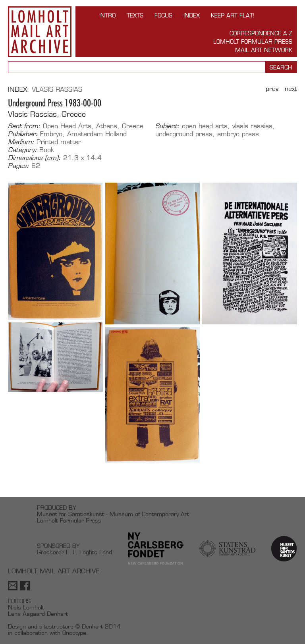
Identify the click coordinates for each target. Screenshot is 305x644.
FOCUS (163, 15)
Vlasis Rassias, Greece (47, 114)
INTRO (107, 15)
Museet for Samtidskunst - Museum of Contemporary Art (113, 514)
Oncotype (74, 633)
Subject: (167, 126)
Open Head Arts (67, 126)
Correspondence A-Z (261, 33)
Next (291, 89)
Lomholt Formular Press (253, 41)
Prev (272, 89)
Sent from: (24, 126)
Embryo (51, 134)
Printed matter (59, 142)
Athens (107, 126)
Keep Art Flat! (233, 15)
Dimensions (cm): (34, 158)
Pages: (18, 166)
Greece (133, 126)
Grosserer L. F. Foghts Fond (74, 552)
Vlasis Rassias (57, 90)
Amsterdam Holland (97, 134)
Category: (22, 150)
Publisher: (23, 134)
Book (47, 150)
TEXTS (135, 15)
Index (192, 15)
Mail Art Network (264, 50)
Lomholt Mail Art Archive (40, 32)
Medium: (21, 142)
